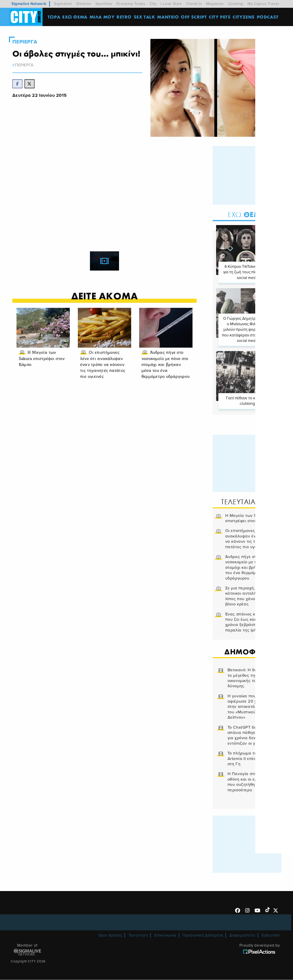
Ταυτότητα (138, 935)
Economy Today (131, 4)
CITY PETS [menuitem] (221, 17)
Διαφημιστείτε (242, 935)
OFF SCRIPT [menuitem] (195, 17)
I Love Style (171, 4)
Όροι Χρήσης (110, 935)
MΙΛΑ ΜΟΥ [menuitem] (103, 17)
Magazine (215, 4)
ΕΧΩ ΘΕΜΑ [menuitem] (76, 17)
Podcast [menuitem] (269, 17)
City (153, 4)
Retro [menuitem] (125, 17)
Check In (194, 4)
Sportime (104, 4)
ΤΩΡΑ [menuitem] (55, 17)
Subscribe (271, 935)
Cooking (236, 4)
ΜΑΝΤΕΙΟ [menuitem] (169, 17)
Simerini (84, 4)
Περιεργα (26, 42)
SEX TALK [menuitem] (145, 17)
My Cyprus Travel (263, 4)
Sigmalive (63, 4)
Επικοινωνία (165, 935)
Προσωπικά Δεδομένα (203, 935)
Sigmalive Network (29, 4)
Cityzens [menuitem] (245, 17)
